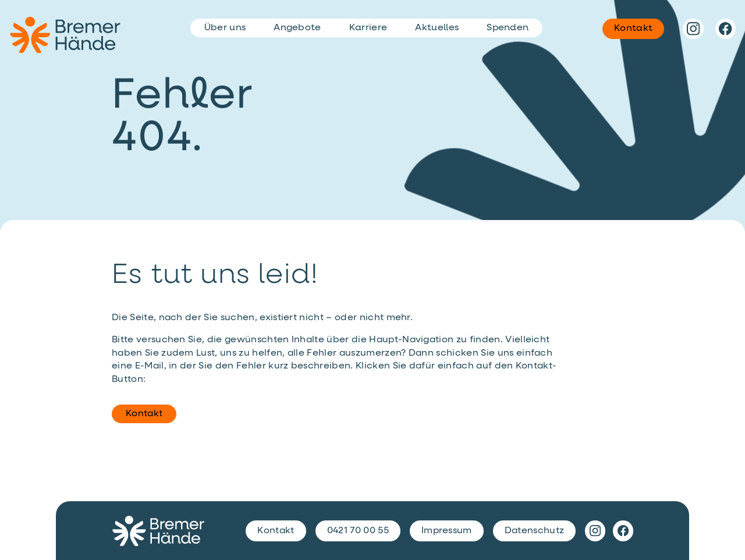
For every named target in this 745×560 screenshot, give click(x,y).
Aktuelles (437, 28)
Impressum (447, 531)
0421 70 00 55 (358, 531)
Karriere (368, 28)
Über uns (225, 28)
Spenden (508, 28)
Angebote (297, 28)
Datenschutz (535, 531)
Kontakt (144, 414)
